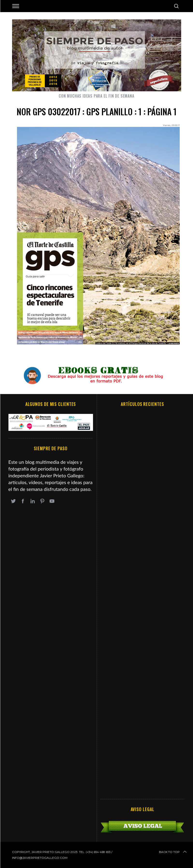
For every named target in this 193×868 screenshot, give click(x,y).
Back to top (173, 852)
